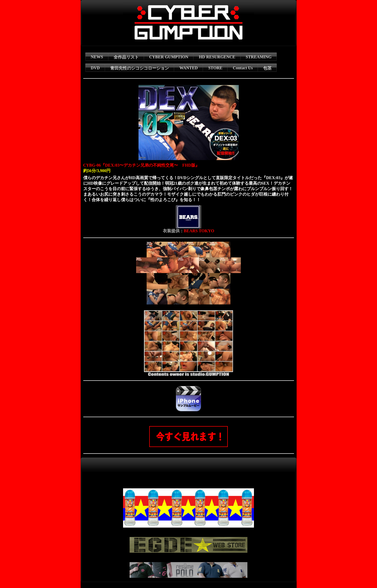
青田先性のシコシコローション (140, 68)
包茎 (267, 68)
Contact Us (243, 68)
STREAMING (259, 57)
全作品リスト (126, 57)
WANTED (188, 68)
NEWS (97, 57)
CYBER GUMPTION (169, 57)
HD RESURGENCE (217, 57)
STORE (215, 68)
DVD (95, 68)
